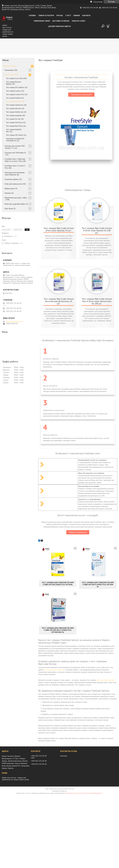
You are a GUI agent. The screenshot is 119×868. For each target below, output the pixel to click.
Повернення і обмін (42, 21)
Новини (77, 16)
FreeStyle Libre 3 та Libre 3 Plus (15, 167)
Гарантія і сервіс (79, 21)
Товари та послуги (46, 16)
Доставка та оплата (61, 21)
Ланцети (8, 193)
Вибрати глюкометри (78, 654)
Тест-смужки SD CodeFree (15, 87)
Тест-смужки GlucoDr (13, 108)
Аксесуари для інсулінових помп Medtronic (15, 174)
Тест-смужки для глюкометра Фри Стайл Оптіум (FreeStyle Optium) (58, 705)
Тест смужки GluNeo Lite (15, 112)
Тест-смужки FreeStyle (14, 101)
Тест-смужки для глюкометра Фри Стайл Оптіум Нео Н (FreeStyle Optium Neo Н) (58, 752)
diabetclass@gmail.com (14, 322)
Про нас (60, 16)
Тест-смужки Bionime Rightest (13, 83)
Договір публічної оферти (60, 26)
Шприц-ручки (10, 188)
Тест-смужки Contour (13, 91)
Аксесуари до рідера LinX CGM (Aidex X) (15, 140)
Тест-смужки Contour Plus (15, 94)
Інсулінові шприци (12, 179)
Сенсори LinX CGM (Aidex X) (15, 153)
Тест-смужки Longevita (14, 115)
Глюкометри (9, 70)
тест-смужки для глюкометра (54, 791)
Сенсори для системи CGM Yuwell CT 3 (15, 147)
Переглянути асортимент (81, 95)
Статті (68, 16)
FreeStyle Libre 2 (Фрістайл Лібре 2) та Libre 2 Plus (15, 160)
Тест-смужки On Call (13, 119)
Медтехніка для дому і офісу (16, 198)
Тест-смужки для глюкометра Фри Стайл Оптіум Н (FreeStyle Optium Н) (98, 706)
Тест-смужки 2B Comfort (15, 135)
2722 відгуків (98, 2)
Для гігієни (9, 209)
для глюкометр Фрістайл (106, 802)
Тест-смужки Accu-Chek (14, 78)
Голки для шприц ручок (14, 184)
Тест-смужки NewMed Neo (14, 131)
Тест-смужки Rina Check (14, 126)
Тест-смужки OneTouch (14, 123)
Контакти (86, 16)
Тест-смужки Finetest (13, 98)
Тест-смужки (9, 75)
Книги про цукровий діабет (15, 204)
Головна (32, 16)
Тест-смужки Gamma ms (15, 105)
